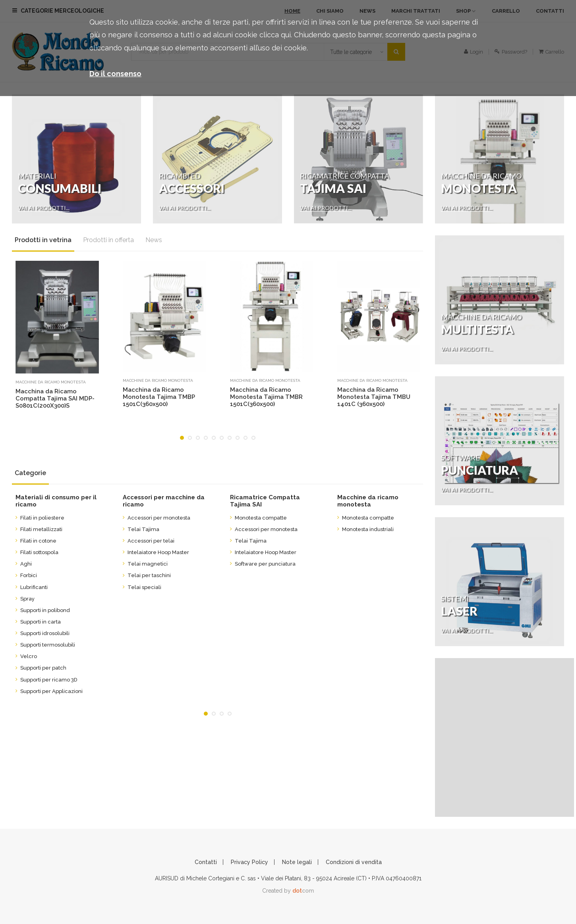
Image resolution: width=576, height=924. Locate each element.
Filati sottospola (37, 552)
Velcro (26, 656)
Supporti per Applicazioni (49, 691)
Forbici (26, 575)
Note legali (297, 862)
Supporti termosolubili (45, 645)
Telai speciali (142, 587)
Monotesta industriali (365, 529)
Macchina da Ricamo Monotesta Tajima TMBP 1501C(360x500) (159, 397)
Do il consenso (115, 74)
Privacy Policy (249, 862)
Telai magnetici (145, 564)
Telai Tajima (141, 529)
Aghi (24, 564)
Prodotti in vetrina (43, 240)
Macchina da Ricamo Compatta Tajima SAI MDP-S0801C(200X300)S (55, 398)
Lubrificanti (32, 587)
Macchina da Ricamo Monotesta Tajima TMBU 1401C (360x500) (374, 397)
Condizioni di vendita (354, 862)
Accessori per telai (149, 541)
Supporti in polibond (43, 610)
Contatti (206, 862)
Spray (25, 599)
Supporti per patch (41, 668)
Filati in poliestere (40, 518)
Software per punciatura (263, 564)
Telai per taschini (147, 575)
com (303, 891)
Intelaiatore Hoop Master (156, 552)
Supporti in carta (38, 622)
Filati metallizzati (39, 529)
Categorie (30, 473)
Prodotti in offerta (108, 240)
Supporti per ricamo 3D (46, 680)
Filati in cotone (36, 541)
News (154, 240)
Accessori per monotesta (157, 518)
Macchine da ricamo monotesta (51, 382)
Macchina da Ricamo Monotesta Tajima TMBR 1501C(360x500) (266, 397)
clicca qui (275, 35)
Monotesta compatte (258, 518)
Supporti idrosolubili (43, 633)
